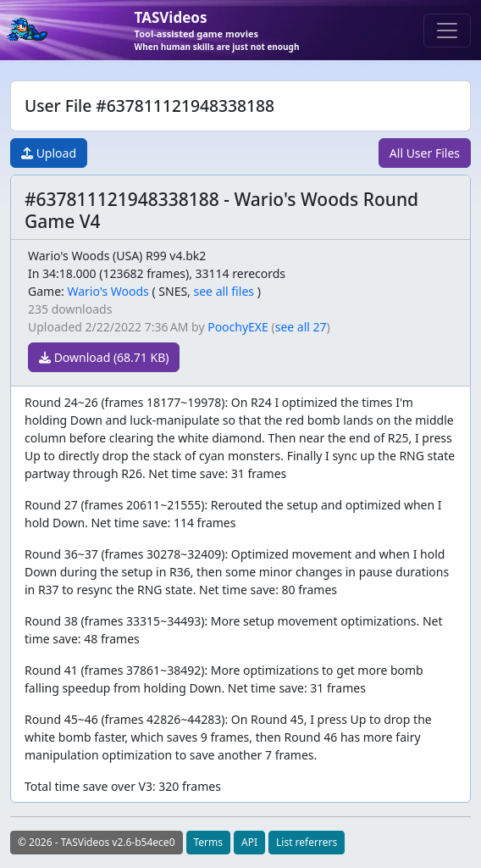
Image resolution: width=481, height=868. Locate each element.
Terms (209, 842)
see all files (224, 291)
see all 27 (301, 327)
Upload (49, 153)
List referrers (307, 842)
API (249, 842)
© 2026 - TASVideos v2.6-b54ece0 (97, 842)
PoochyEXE (238, 327)
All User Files (425, 153)
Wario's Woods (108, 291)
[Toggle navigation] (447, 31)
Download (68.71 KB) (104, 357)
